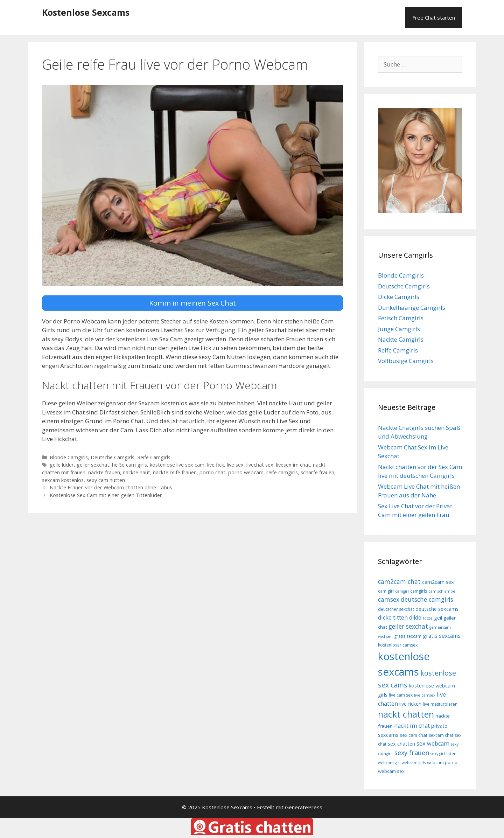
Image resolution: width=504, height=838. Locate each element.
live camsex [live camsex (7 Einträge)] (425, 695)
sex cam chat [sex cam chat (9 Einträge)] (414, 735)
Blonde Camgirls (69, 457)
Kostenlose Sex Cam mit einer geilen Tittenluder (106, 495)
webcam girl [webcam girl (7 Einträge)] (389, 763)
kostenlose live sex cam (177, 465)
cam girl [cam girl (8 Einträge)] (386, 591)
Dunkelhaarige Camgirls (412, 308)
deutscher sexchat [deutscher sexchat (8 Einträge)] (396, 609)
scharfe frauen (317, 472)
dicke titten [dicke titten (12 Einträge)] (393, 617)
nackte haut (136, 472)
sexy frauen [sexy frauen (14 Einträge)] (412, 753)
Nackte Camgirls (401, 339)
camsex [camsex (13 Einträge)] (389, 599)
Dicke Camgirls (399, 297)
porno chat (212, 472)
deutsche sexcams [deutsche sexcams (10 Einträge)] (437, 609)
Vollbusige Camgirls (406, 361)
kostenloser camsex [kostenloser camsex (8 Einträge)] (398, 645)
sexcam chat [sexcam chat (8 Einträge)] (441, 735)
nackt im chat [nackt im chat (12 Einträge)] (412, 726)
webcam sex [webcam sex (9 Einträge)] (391, 771)
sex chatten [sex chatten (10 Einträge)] (401, 744)
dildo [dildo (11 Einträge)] (415, 617)
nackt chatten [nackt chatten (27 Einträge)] (406, 714)
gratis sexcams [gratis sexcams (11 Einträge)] (442, 636)
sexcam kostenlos (63, 480)
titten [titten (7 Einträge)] (451, 754)
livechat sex (260, 465)
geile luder (62, 465)
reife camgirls (282, 472)
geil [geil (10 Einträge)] (438, 618)
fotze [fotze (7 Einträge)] (428, 618)
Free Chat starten (434, 18)
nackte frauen (104, 472)
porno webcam (246, 472)
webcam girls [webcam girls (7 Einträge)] (414, 763)
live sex (235, 465)
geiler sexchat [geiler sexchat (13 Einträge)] (408, 626)
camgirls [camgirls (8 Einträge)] (419, 591)
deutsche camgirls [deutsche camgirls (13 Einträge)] (427, 599)
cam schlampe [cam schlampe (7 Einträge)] (442, 591)
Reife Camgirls (154, 457)
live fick (216, 465)
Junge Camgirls (399, 329)
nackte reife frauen (175, 472)
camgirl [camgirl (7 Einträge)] (402, 591)
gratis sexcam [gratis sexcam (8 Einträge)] (408, 636)
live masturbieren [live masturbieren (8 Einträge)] (440, 704)
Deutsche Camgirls (113, 457)
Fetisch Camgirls (401, 318)
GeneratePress (304, 807)
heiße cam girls (129, 465)
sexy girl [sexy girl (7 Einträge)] (438, 754)
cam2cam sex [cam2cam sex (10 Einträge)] (438, 582)
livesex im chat (293, 465)
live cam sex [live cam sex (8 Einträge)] (401, 695)
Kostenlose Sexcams (86, 12)
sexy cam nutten (106, 480)
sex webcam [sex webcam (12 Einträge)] (433, 743)
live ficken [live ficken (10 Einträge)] (410, 704)
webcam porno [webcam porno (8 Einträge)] (442, 763)
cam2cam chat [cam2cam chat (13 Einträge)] (399, 581)
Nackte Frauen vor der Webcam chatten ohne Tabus (111, 487)
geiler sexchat (93, 465)
